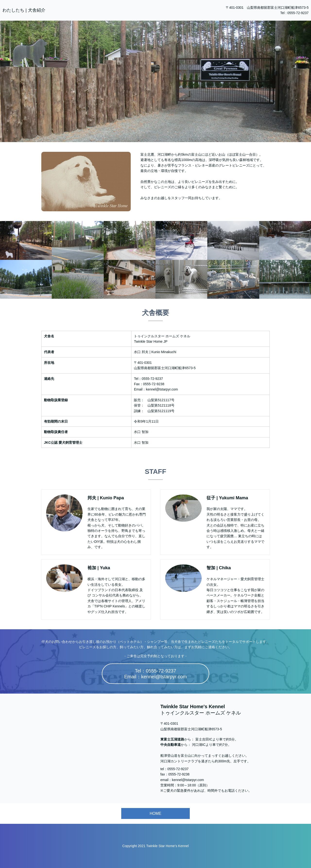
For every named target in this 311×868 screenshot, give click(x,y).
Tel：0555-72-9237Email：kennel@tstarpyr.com (155, 674)
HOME (155, 813)
